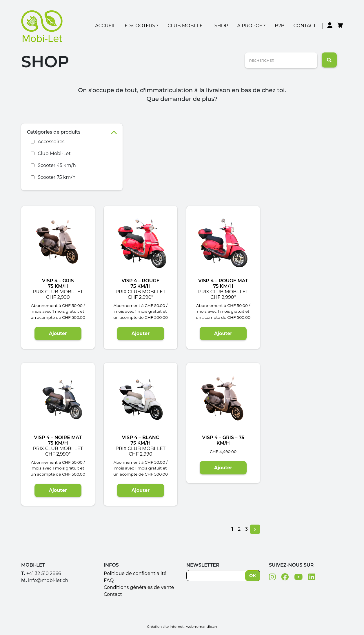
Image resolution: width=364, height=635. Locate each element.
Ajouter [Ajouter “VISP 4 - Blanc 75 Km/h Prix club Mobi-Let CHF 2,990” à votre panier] (141, 490)
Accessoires (51, 142)
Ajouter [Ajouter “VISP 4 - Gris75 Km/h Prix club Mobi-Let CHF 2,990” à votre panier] (58, 333)
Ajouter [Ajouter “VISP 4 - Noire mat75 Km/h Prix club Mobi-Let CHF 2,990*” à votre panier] (58, 490)
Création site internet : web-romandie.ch (182, 626)
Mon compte (330, 26)
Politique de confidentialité (135, 573)
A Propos (250, 26)
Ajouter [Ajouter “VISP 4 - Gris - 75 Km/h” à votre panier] (223, 468)
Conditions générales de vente (139, 587)
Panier (340, 26)
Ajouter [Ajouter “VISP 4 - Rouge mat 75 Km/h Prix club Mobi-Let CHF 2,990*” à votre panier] (223, 333)
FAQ (109, 580)
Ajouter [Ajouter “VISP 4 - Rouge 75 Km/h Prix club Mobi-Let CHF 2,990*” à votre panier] (141, 333)
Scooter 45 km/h (57, 165)
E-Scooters (140, 26)
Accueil (105, 26)
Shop (221, 26)
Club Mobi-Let (186, 26)
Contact (305, 26)
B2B (280, 26)
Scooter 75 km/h (57, 177)
